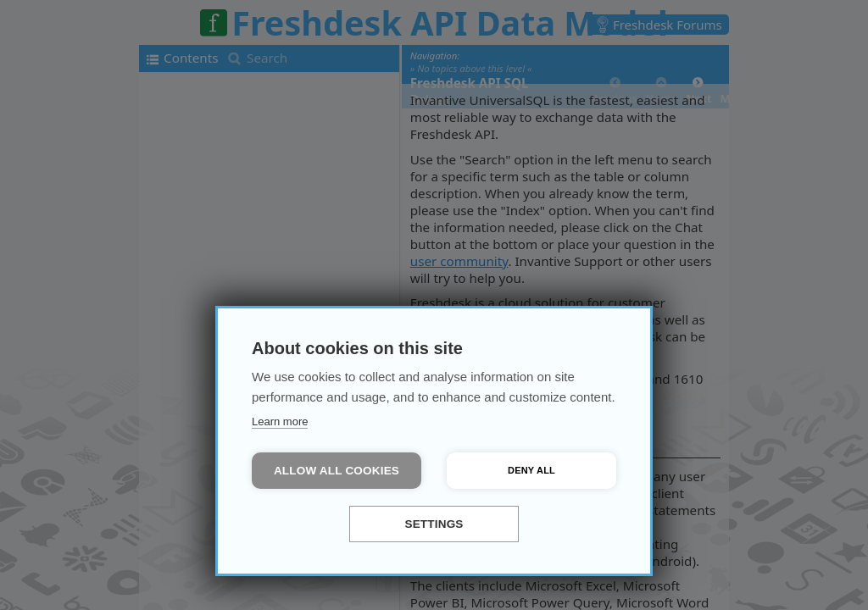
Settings (434, 524)
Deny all (531, 470)
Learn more (280, 421)
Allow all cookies (337, 471)
